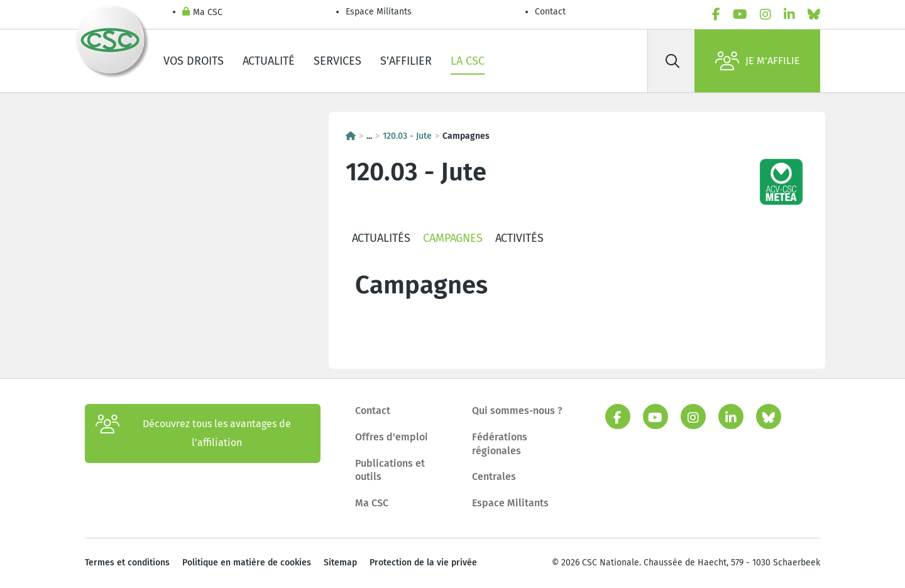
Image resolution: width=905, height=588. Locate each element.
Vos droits (194, 61)
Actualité (269, 61)
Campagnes (453, 238)
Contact (550, 12)
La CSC (468, 61)
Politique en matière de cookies (247, 563)
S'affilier (406, 61)
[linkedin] (789, 14)
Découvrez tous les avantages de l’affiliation (193, 433)
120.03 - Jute (407, 136)
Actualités (381, 238)
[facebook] (716, 14)
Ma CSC (202, 13)
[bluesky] (814, 14)
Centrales (494, 476)
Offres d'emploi (392, 437)
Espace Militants (379, 12)
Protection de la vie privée (423, 563)
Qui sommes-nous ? (517, 411)
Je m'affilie (758, 61)
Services (337, 61)
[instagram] (765, 14)
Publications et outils (390, 470)
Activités (519, 238)
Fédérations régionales (500, 444)
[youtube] (740, 14)
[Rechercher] (672, 61)
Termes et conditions (127, 563)
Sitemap (340, 563)
